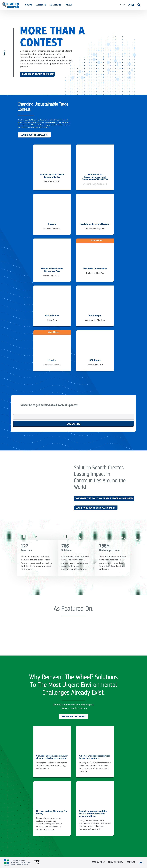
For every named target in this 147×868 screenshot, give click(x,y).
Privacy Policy (116, 862)
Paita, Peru (52, 320)
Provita (52, 361)
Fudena (52, 224)
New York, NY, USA (52, 182)
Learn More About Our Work (37, 74)
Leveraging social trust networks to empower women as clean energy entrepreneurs (52, 766)
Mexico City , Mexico (52, 276)
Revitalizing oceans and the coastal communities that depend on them (93, 814)
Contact (131, 862)
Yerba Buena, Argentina (95, 229)
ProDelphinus (52, 316)
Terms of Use (98, 862)
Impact (69, 5)
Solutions (55, 5)
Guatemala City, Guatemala (95, 184)
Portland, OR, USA (95, 365)
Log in (122, 5)
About (29, 5)
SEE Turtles (95, 361)
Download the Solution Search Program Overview (104, 498)
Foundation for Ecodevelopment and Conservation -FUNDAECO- (95, 177)
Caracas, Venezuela (52, 229)
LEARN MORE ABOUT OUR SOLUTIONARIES (96, 508)
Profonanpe (95, 316)
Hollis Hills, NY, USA (95, 273)
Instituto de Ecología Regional (95, 224)
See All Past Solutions (74, 717)
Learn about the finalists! (34, 135)
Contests (41, 5)
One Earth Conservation (95, 269)
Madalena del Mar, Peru (95, 320)
